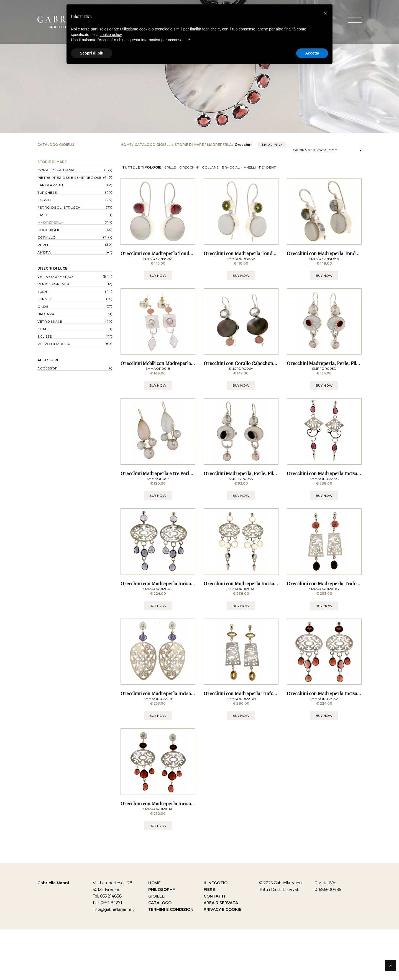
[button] (325, 13)
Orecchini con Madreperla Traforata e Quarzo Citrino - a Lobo (270, 735)
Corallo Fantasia (56, 170)
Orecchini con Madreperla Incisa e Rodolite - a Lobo (342, 498)
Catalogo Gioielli (153, 145)
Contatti (214, 947)
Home (126, 145)
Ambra (44, 252)
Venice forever (53, 284)
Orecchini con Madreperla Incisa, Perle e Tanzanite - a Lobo (185, 735)
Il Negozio (216, 934)
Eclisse (45, 336)
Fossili (44, 200)
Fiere (209, 940)
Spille (170, 167)
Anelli (250, 167)
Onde (43, 307)
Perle (44, 245)
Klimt (43, 329)
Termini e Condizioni (171, 960)
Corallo (47, 237)
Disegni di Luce (52, 268)
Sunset (44, 299)
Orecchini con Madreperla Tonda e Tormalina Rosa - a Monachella (192, 262)
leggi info (272, 145)
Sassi (42, 215)
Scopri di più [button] (92, 53)
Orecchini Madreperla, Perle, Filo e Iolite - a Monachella (264, 498)
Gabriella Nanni (53, 934)
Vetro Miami (50, 321)
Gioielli (157, 947)
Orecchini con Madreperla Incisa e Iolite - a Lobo (173, 617)
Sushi (43, 292)
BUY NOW (158, 284)
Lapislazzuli (50, 185)
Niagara (46, 314)
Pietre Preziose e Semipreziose (69, 178)
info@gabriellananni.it (113, 960)
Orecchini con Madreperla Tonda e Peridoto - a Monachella (267, 262)
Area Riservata (221, 953)
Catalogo (160, 953)
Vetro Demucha (54, 344)
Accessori (48, 360)
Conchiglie (49, 230)
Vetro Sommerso (55, 277)
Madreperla (219, 145)
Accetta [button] (312, 53)
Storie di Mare (189, 145)
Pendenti (268, 167)
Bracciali (231, 167)
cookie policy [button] (111, 35)
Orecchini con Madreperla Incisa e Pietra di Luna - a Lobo (265, 617)
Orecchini (189, 167)
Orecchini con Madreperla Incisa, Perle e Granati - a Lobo (182, 854)
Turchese (47, 192)
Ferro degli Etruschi (59, 207)
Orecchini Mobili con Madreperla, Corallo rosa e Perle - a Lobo (187, 380)
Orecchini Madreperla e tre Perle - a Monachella (173, 498)
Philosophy (162, 940)
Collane (210, 167)
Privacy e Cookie (222, 960)
